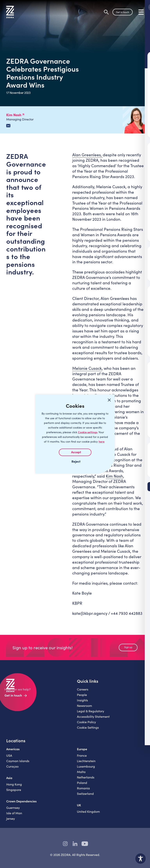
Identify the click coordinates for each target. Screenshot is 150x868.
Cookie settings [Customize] (88, 432)
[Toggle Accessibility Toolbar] (141, 859)
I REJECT (75, 461)
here (102, 441)
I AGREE (75, 452)
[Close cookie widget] (109, 400)
